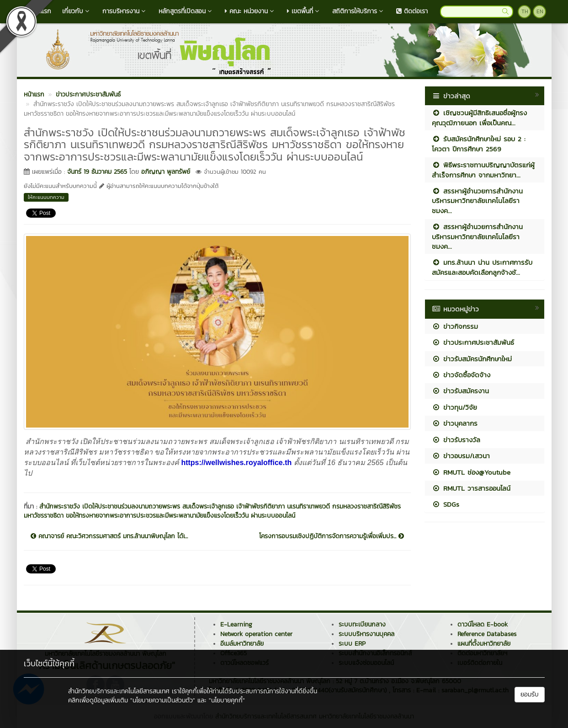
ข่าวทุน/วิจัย (454, 407)
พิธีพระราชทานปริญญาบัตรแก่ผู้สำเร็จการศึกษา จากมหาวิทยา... (483, 170)
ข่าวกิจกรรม (455, 326)
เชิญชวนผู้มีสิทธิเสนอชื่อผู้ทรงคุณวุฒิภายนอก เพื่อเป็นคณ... (479, 118)
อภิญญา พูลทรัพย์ (166, 172)
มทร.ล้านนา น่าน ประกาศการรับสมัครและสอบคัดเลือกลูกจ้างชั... (482, 267)
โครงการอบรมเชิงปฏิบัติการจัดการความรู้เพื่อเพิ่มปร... (332, 536)
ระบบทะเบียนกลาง (362, 624)
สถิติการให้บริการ (359, 11)
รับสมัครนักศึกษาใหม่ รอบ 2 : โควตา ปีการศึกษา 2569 (479, 144)
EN (540, 11)
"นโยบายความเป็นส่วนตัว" (163, 700)
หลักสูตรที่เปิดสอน (186, 11)
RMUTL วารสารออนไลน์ (471, 488)
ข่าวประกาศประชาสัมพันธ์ (473, 342)
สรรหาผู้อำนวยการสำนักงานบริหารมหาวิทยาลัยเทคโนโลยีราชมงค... (477, 201)
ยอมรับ (530, 694)
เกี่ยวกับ (77, 11)
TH (525, 11)
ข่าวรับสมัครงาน (460, 391)
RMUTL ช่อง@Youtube (471, 472)
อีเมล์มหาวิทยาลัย (242, 644)
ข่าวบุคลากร (455, 423)
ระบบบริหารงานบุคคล (366, 634)
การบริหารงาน (125, 11)
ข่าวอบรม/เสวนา (461, 456)
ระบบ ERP (352, 644)
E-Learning (236, 624)
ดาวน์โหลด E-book (483, 624)
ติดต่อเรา (412, 11)
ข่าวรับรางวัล (456, 440)
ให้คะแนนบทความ (46, 197)
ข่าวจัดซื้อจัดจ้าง (461, 375)
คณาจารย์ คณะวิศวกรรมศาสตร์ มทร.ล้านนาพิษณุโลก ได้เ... (109, 536)
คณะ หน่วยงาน (250, 11)
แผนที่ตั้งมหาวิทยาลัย (484, 644)
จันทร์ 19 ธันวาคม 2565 (97, 172)
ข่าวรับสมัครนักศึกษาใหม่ (472, 359)
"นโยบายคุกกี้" (227, 700)
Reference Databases (487, 634)
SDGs (446, 504)
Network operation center (256, 634)
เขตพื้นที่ (304, 11)
